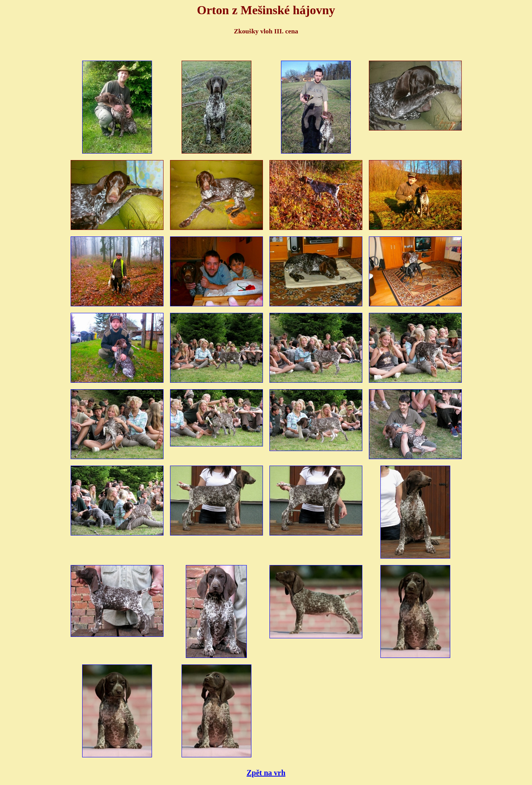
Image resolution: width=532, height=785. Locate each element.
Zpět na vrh (266, 773)
